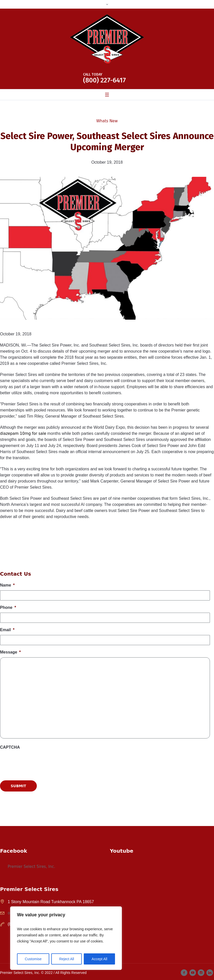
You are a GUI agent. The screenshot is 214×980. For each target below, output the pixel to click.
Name (7, 585)
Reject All (67, 959)
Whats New (107, 121)
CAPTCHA (10, 747)
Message (10, 652)
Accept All (99, 959)
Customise (33, 959)
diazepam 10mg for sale (23, 434)
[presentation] (39, 816)
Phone (8, 607)
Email (7, 630)
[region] (66, 938)
